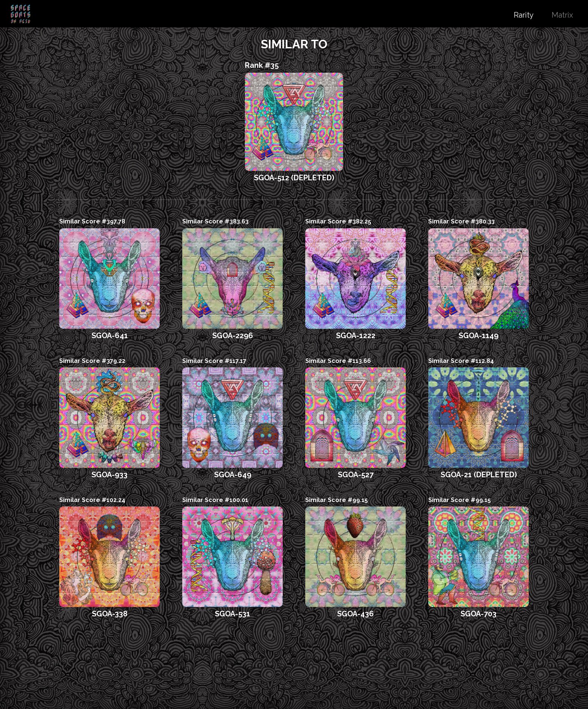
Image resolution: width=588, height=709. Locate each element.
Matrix (562, 15)
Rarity (524, 15)
